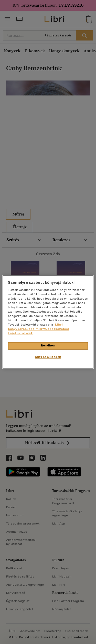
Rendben (48, 346)
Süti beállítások (48, 357)
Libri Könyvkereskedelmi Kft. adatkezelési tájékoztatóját (38, 329)
